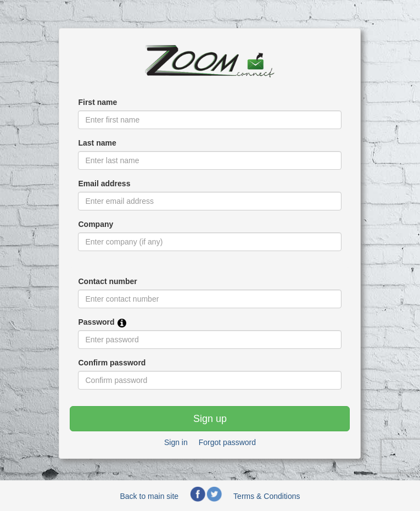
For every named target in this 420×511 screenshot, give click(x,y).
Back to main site (150, 496)
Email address (104, 184)
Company (96, 224)
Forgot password (227, 442)
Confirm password (112, 363)
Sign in (176, 442)
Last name (97, 143)
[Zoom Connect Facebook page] (198, 499)
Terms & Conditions (267, 496)
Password (96, 322)
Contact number (107, 281)
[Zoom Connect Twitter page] (214, 499)
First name (97, 102)
